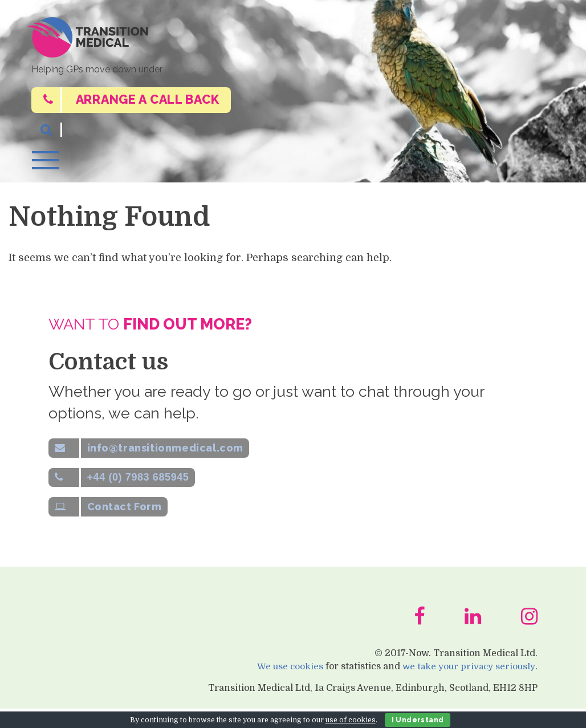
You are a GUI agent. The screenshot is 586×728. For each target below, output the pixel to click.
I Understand (418, 720)
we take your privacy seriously (467, 685)
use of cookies (351, 720)
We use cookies (285, 685)
